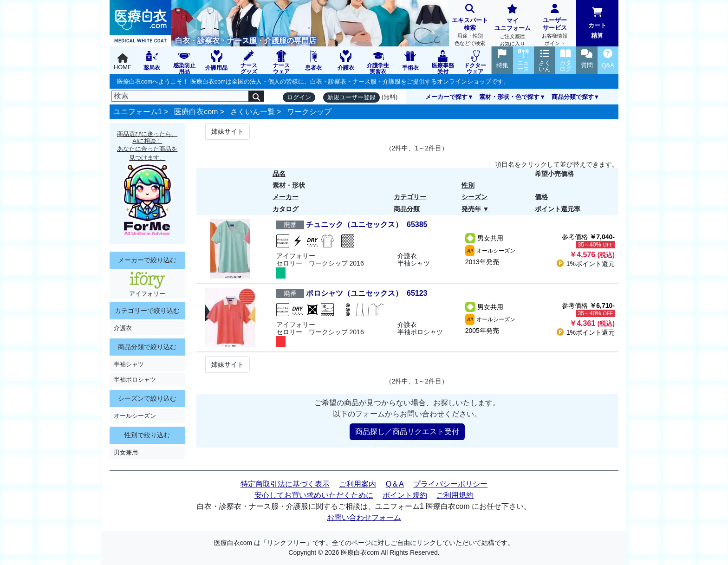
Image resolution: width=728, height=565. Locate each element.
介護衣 (123, 328)
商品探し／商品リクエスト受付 (407, 432)
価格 (541, 197)
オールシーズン (135, 416)
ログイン (299, 97)
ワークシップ (309, 112)
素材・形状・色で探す (509, 97)
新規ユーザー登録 (351, 97)
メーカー (286, 197)
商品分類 (407, 209)
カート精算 (597, 23)
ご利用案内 (357, 484)
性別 (468, 185)
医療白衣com (196, 112)
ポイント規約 (405, 495)
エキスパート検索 (470, 26)
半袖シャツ (129, 364)
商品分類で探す (573, 97)
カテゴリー (410, 197)
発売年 (471, 209)
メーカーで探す (446, 97)
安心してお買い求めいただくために (314, 495)
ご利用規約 (455, 495)
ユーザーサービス (555, 26)
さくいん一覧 (253, 112)
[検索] (180, 96)
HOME (123, 62)
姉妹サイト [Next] (227, 131)
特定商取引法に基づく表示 (285, 484)
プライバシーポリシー (450, 484)
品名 (279, 174)
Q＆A (395, 484)
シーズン (474, 197)
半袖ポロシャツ (135, 380)
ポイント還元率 (558, 209)
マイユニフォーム (512, 26)
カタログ (286, 209)
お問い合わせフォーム (364, 517)
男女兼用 (126, 452)
